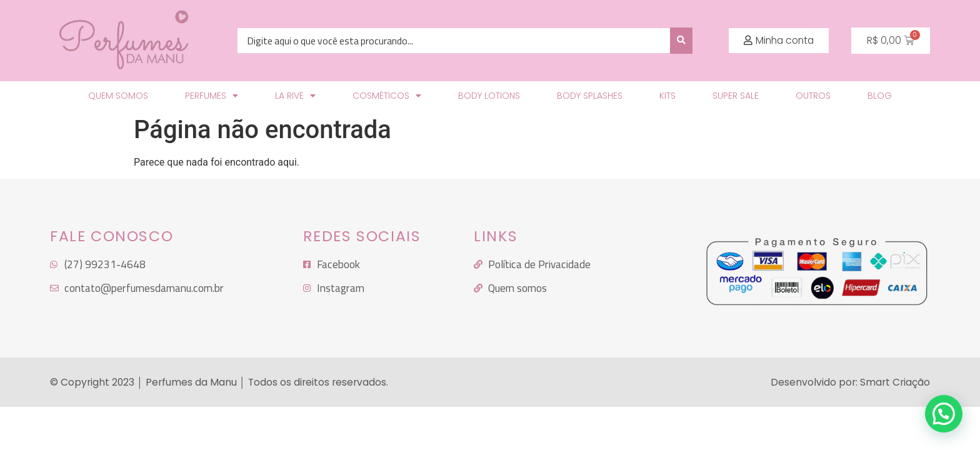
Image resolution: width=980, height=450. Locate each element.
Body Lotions (489, 96)
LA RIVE (295, 96)
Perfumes (212, 96)
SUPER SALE (736, 96)
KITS (667, 96)
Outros (813, 96)
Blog (880, 96)
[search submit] (681, 41)
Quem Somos (118, 96)
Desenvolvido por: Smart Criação (850, 382)
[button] (779, 41)
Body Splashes (590, 96)
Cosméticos (387, 96)
